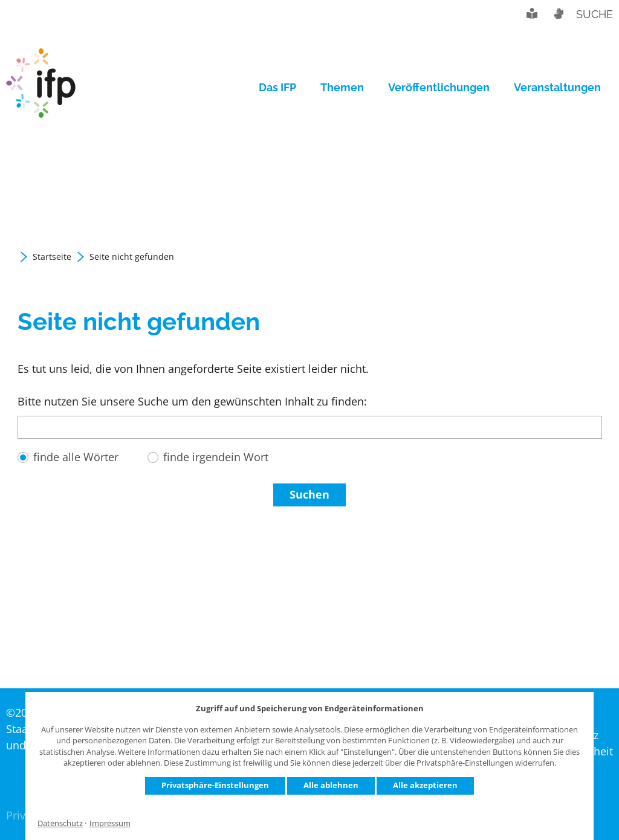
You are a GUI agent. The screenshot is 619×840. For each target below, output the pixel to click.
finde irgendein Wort (216, 457)
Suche (595, 14)
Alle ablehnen (331, 785)
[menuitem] (284, 88)
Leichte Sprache (532, 13)
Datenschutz (60, 823)
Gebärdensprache (558, 13)
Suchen (309, 494)
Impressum (110, 823)
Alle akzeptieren (425, 785)
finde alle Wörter (76, 457)
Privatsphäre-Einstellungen (215, 785)
